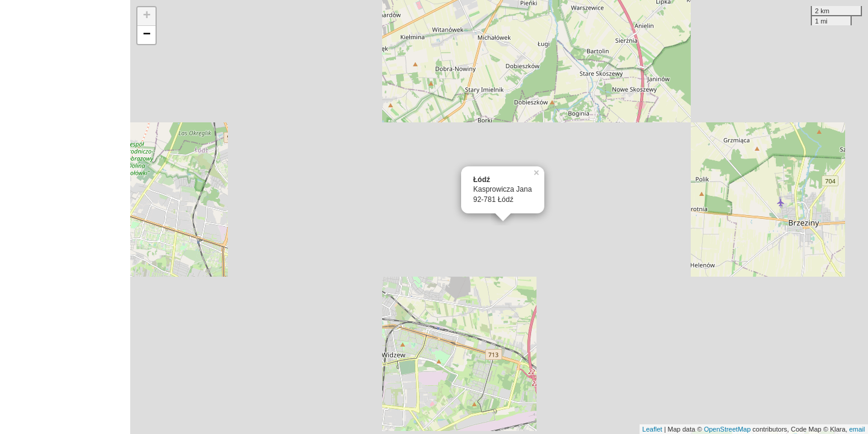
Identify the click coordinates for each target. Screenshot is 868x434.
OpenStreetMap (728, 429)
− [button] (147, 35)
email (857, 429)
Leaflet (653, 429)
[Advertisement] (65, 217)
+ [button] (147, 16)
